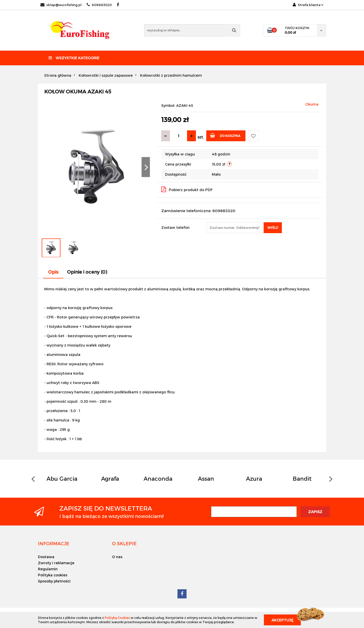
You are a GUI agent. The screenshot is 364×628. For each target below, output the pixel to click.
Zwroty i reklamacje (56, 563)
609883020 (99, 5)
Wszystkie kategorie (74, 58)
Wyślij (273, 228)
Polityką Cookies (117, 618)
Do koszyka (225, 135)
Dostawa (46, 557)
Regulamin (48, 569)
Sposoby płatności (54, 581)
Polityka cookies (53, 575)
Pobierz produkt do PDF (187, 189)
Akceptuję (282, 620)
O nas (117, 557)
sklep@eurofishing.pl (61, 5)
